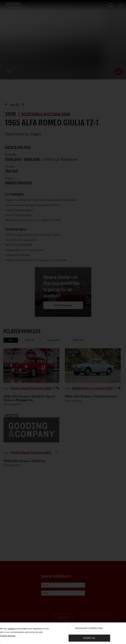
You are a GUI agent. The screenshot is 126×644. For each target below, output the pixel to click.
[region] (63, 633)
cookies (11, 629)
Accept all (89, 638)
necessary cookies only (89, 628)
